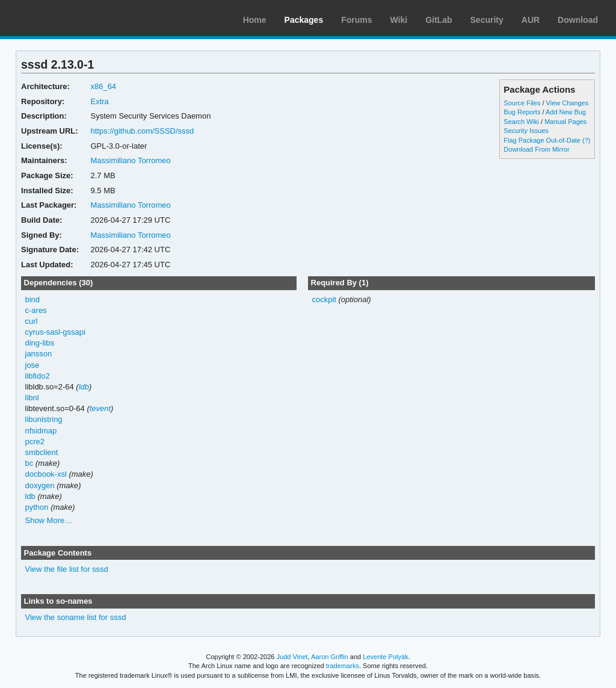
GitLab (439, 20)
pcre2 (35, 442)
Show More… (49, 520)
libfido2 (38, 376)
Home (255, 20)
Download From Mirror (536, 149)
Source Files (522, 103)
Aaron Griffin (330, 657)
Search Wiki (521, 122)
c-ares (36, 310)
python (37, 507)
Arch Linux (66, 18)
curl (32, 321)
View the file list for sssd (67, 569)
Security (487, 20)
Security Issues (526, 131)
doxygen (40, 485)
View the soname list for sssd (76, 617)
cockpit (324, 299)
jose (32, 365)
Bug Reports (522, 112)
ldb (84, 387)
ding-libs (40, 343)
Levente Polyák (385, 657)
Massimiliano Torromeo (130, 160)
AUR (531, 20)
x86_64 (103, 86)
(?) (586, 140)
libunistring (44, 419)
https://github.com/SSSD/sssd (142, 131)
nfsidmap (41, 431)
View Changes (568, 103)
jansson (39, 354)
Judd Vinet (292, 657)
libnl (32, 398)
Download (578, 20)
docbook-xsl (46, 474)
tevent (100, 408)
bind (33, 299)
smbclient (42, 452)
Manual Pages (565, 122)
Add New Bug (566, 112)
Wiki (399, 20)
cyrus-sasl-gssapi (55, 332)
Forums (356, 20)
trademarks (343, 666)
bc (29, 463)
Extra (99, 101)
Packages (304, 20)
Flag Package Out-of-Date (542, 140)
